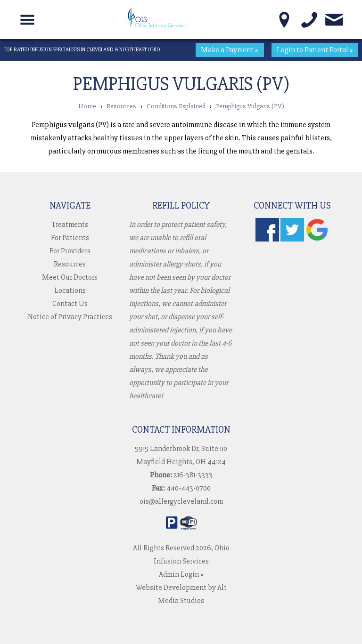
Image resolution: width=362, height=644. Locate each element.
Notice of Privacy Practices (70, 317)
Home (87, 106)
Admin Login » (181, 574)
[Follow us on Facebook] (267, 239)
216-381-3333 (193, 475)
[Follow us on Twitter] (292, 239)
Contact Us (70, 304)
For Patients (70, 238)
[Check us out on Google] (317, 239)
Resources (121, 106)
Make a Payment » (230, 50)
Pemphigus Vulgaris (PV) (250, 106)
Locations (70, 290)
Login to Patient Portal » (315, 50)
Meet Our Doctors (70, 277)
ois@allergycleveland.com (181, 501)
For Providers (70, 251)
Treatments (70, 225)
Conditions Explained (176, 106)
